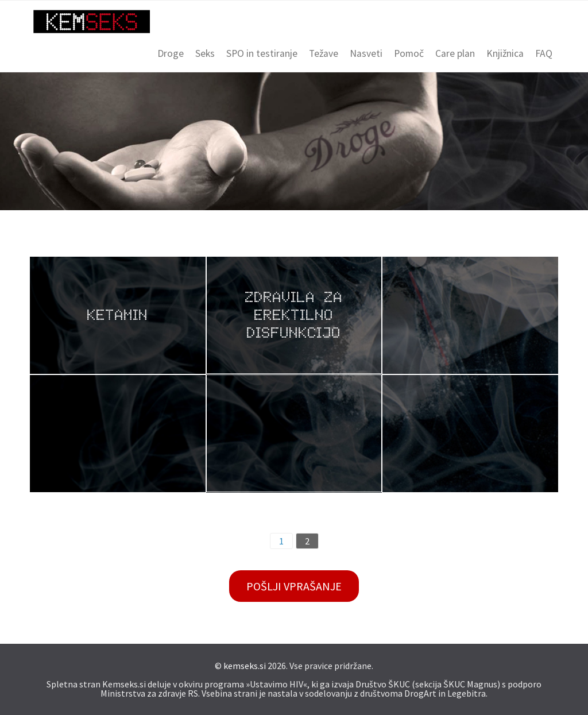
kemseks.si (245, 666)
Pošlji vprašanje (294, 586)
